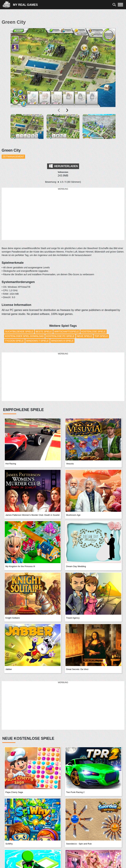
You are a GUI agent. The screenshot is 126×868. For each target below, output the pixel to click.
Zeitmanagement (13, 157)
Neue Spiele (84, 336)
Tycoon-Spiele (14, 341)
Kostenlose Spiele (94, 332)
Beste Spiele (44, 332)
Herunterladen (63, 166)
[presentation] (59, 110)
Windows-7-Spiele (37, 341)
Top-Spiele (101, 336)
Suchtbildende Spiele (19, 332)
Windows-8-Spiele (62, 341)
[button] (27, 129)
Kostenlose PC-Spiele (60, 336)
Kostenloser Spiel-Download (24, 336)
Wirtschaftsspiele (67, 332)
